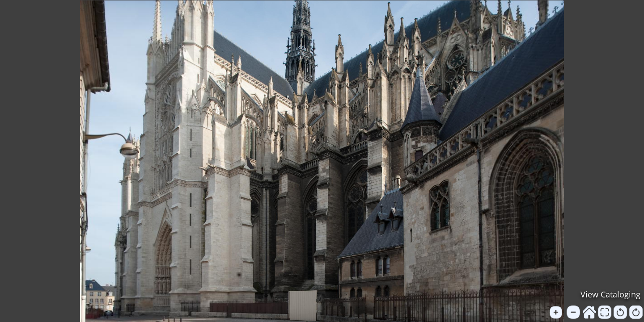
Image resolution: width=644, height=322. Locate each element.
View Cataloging (610, 294)
